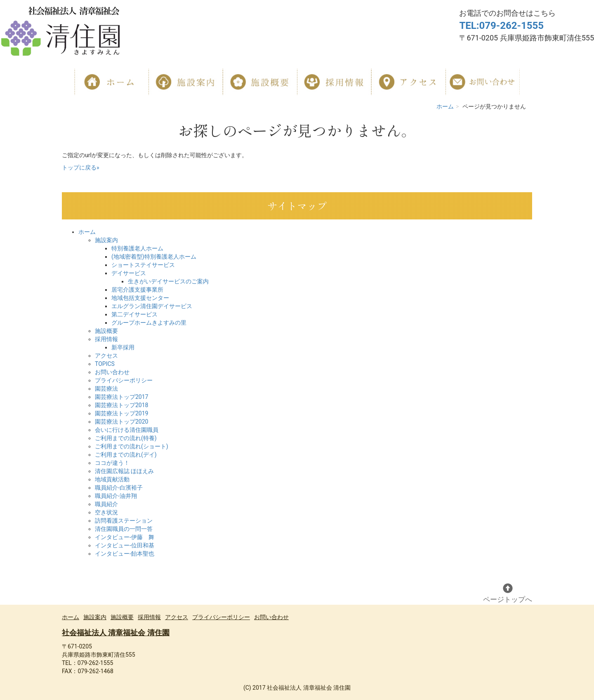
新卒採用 (123, 347)
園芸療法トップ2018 (121, 405)
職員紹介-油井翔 (116, 496)
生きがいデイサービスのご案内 (168, 281)
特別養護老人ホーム (137, 248)
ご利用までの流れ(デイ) (126, 455)
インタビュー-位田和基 (125, 545)
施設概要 (106, 331)
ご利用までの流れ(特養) (126, 438)
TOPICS (105, 364)
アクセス (106, 356)
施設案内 (106, 240)
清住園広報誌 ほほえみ (124, 471)
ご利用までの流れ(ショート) (132, 446)
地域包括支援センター (140, 298)
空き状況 (106, 512)
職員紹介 (106, 504)
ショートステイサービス (143, 265)
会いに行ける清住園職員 (127, 430)
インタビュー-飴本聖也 (125, 554)
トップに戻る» (81, 167)
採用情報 (106, 339)
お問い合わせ (112, 372)
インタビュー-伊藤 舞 (125, 537)
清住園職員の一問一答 (124, 529)
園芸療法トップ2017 (121, 397)
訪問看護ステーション (124, 521)
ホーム (445, 106)
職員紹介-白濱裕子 (119, 488)
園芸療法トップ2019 (121, 413)
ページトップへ (508, 593)
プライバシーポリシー (124, 380)
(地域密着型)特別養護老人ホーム (154, 257)
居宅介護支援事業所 (137, 290)
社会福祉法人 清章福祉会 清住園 (116, 633)
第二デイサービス (134, 314)
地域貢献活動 (112, 479)
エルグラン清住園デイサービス (152, 306)
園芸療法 (106, 389)
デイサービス (129, 273)
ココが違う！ (112, 463)
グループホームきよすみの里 (149, 323)
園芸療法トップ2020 (121, 422)
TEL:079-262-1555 (501, 26)
